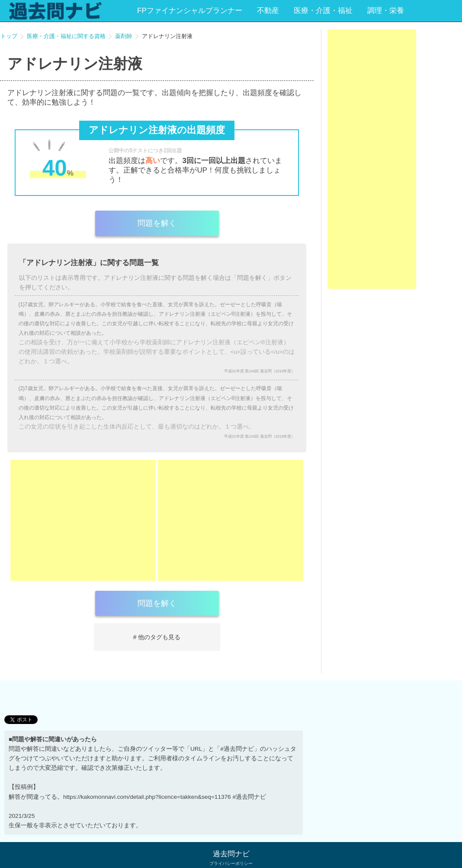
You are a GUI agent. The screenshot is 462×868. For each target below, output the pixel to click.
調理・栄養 (386, 11)
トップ (9, 36)
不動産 (268, 11)
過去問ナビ (231, 854)
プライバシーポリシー (231, 863)
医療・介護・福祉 (323, 11)
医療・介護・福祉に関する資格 (66, 36)
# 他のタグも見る (157, 637)
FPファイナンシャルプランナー (190, 11)
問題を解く (157, 223)
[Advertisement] (83, 520)
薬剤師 (124, 36)
